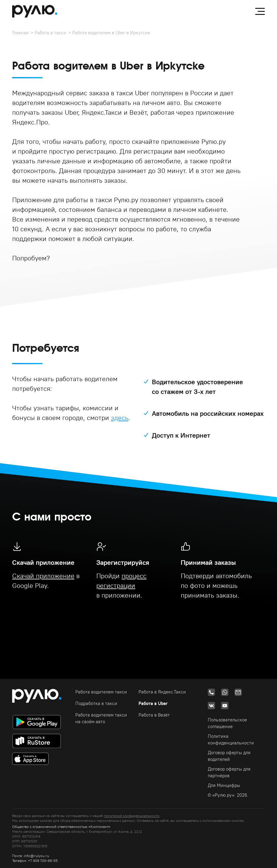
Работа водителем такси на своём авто (101, 718)
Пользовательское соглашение (227, 723)
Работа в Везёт (154, 715)
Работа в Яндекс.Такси (162, 692)
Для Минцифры (224, 785)
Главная (20, 33)
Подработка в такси (96, 703)
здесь (120, 418)
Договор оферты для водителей (229, 756)
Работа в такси (50, 33)
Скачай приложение (43, 576)
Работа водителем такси (101, 692)
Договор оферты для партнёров (229, 772)
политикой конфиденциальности (132, 816)
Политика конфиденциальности (231, 739)
